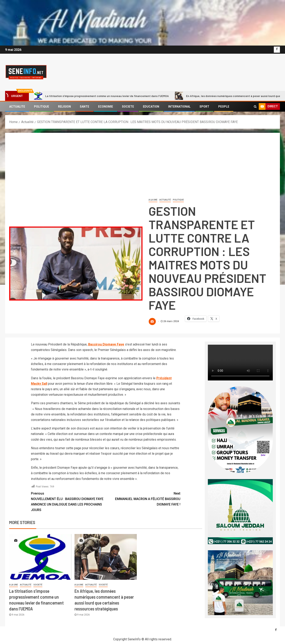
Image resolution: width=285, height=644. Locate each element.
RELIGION (64, 107)
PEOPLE (224, 107)
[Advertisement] (142, 167)
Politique (178, 200)
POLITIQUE (42, 107)
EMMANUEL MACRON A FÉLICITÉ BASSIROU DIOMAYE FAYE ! (143, 499)
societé (38, 585)
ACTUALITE (17, 107)
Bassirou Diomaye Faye (106, 344)
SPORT (204, 107)
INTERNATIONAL (179, 107)
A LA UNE (153, 200)
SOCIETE (128, 107)
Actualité (165, 200)
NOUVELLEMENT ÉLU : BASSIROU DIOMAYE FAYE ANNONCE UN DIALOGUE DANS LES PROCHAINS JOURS (68, 501)
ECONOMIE (106, 107)
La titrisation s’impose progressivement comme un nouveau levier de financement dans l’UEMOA (101, 96)
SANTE (84, 107)
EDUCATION (151, 107)
